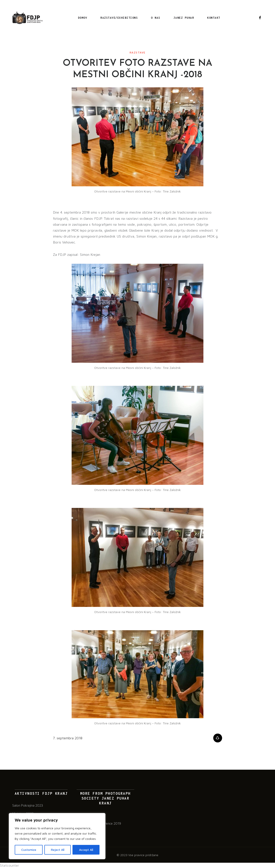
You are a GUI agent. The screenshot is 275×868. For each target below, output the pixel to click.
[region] (57, 836)
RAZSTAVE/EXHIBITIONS (119, 18)
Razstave (138, 52)
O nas (156, 18)
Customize (29, 850)
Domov (83, 18)
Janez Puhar (184, 18)
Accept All (86, 850)
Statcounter (10, 865)
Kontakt (214, 18)
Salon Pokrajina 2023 (28, 805)
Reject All (58, 850)
